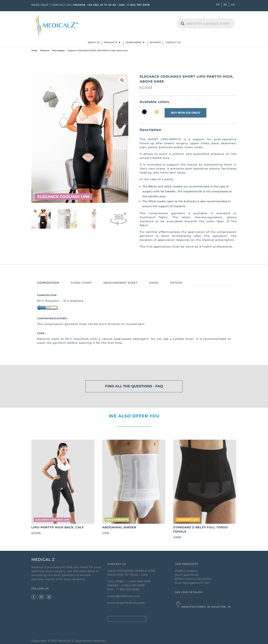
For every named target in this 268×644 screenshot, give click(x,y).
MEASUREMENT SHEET (120, 283)
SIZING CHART (81, 283)
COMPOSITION (48, 283)
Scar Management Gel (192, 583)
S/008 (205, 489)
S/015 (134, 487)
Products (111, 42)
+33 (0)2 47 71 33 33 (101, 5)
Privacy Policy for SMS (127, 619)
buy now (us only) (186, 113)
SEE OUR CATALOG (189, 592)
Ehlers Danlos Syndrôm (193, 579)
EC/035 (63, 487)
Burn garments (187, 575)
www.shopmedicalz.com (126, 603)
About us (94, 42)
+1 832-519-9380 (128, 589)
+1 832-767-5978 (133, 585)
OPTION (176, 283)
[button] (122, 80)
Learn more (133, 42)
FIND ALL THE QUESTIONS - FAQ (134, 386)
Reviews (155, 42)
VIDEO (154, 283)
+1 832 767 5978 (138, 5)
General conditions (123, 641)
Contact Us (173, 42)
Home (34, 51)
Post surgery (58, 51)
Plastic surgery (187, 571)
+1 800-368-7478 (138, 581)
